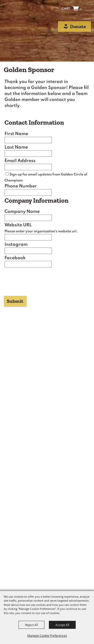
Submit (15, 301)
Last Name (16, 147)
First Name (16, 134)
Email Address (20, 161)
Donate (78, 26)
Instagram (16, 244)
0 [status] (81, 9)
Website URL (18, 225)
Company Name (22, 212)
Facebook (15, 258)
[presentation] (40, 283)
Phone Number (21, 186)
